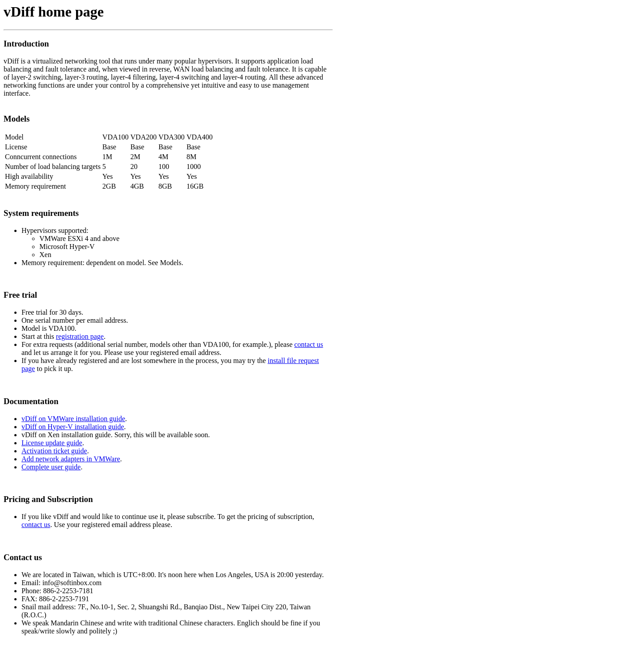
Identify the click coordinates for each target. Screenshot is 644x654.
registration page (80, 336)
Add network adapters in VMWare (71, 459)
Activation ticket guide (54, 451)
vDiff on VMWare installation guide (73, 419)
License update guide (52, 443)
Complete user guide (51, 467)
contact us (309, 344)
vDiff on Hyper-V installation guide (73, 427)
